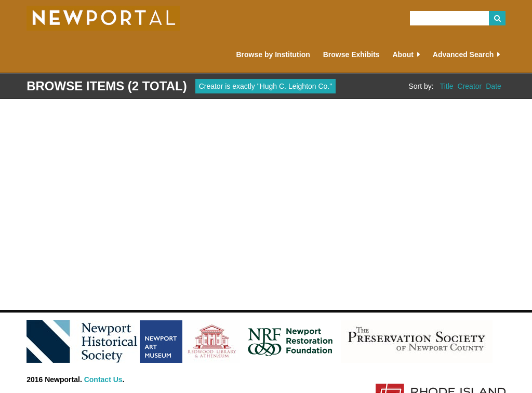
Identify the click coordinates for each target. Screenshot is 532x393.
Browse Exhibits (351, 55)
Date (494, 86)
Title (447, 86)
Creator (470, 86)
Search (497, 18)
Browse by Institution (273, 55)
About (403, 55)
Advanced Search (463, 55)
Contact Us (103, 380)
